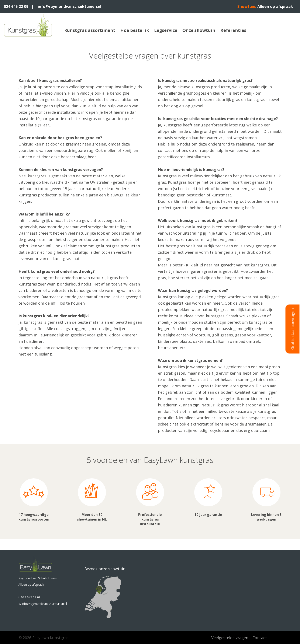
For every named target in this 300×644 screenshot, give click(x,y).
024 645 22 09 (16, 6)
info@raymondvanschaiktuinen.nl (70, 6)
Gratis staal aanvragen (293, 329)
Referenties (233, 30)
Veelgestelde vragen (230, 638)
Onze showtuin (199, 30)
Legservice (166, 30)
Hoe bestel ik (135, 30)
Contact (260, 638)
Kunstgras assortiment (90, 30)
